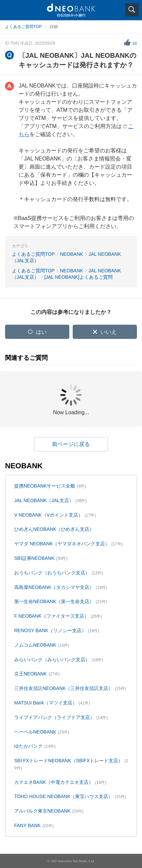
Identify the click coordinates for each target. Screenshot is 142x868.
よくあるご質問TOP (23, 27)
